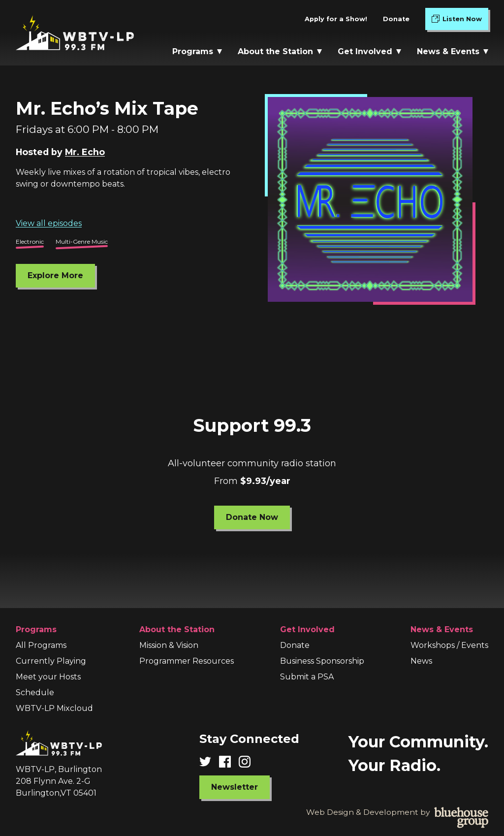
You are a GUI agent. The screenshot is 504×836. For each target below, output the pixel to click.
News (421, 661)
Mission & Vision (169, 645)
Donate (396, 19)
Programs (197, 51)
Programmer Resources (187, 661)
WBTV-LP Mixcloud (54, 708)
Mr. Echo (85, 152)
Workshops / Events (449, 645)
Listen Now (460, 21)
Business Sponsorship (322, 661)
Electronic (30, 241)
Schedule (35, 692)
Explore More (55, 275)
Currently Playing (51, 661)
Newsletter (235, 787)
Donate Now (252, 517)
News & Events (453, 51)
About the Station (280, 51)
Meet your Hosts (48, 677)
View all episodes (49, 223)
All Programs (41, 645)
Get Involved (369, 51)
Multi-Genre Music (82, 241)
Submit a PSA (307, 677)
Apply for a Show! (336, 19)
